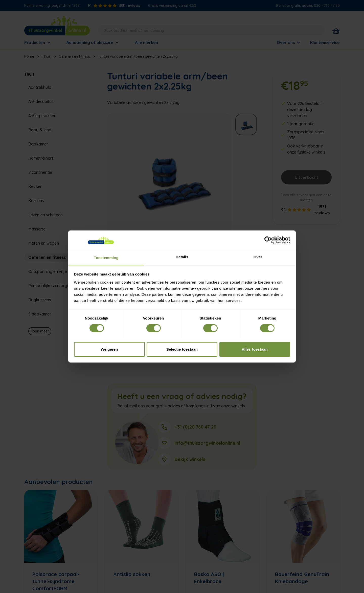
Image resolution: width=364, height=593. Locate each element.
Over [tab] (258, 257)
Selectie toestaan (182, 349)
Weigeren (109, 349)
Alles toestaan (255, 349)
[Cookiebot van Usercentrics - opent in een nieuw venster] (268, 240)
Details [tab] (182, 257)
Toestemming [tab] (106, 258)
